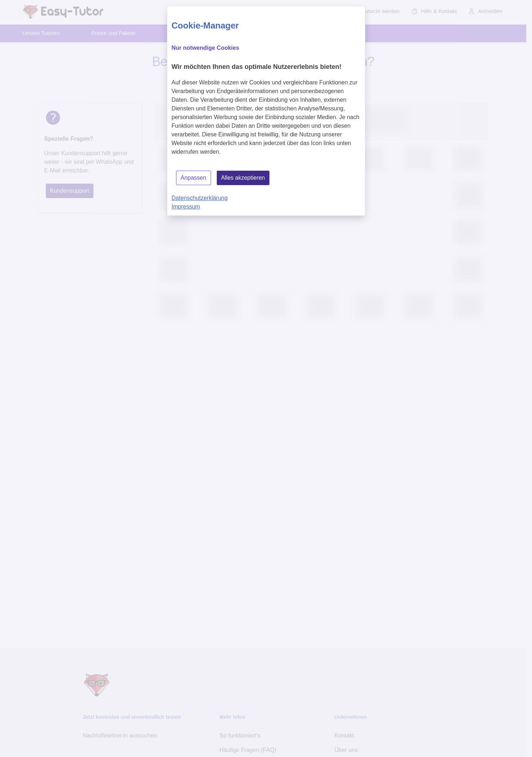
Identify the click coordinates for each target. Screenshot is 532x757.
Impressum (186, 207)
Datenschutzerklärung (200, 198)
